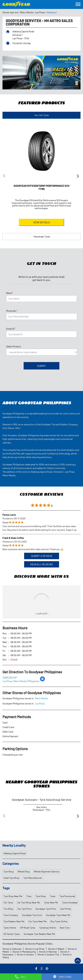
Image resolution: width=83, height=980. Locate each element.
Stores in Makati (56, 948)
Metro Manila (26, 12)
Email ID (11, 328)
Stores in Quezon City (48, 954)
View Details (41, 222)
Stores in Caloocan (12, 948)
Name (10, 292)
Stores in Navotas (48, 951)
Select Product (14, 346)
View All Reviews (41, 564)
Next (78, 176)
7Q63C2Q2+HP (10, 677)
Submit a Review (42, 555)
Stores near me (10, 12)
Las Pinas (40, 12)
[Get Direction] (42, 680)
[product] (42, 352)
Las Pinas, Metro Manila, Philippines (21, 681)
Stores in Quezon (25, 954)
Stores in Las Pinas (35, 948)
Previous (5, 176)
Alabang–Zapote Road (15, 853)
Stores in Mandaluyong (24, 951)
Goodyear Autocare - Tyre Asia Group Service (41, 799)
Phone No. (12, 310)
